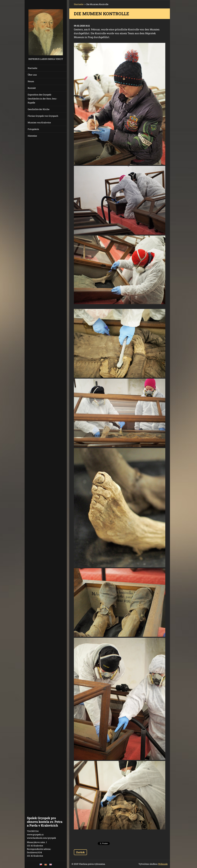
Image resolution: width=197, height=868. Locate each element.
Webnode (163, 864)
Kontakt (32, 88)
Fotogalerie (33, 129)
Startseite (32, 68)
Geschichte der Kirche (39, 109)
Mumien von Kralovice (39, 122)
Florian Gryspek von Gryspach (43, 116)
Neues (31, 81)
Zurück (80, 852)
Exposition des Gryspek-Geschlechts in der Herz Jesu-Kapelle (42, 99)
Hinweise (32, 136)
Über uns (32, 75)
